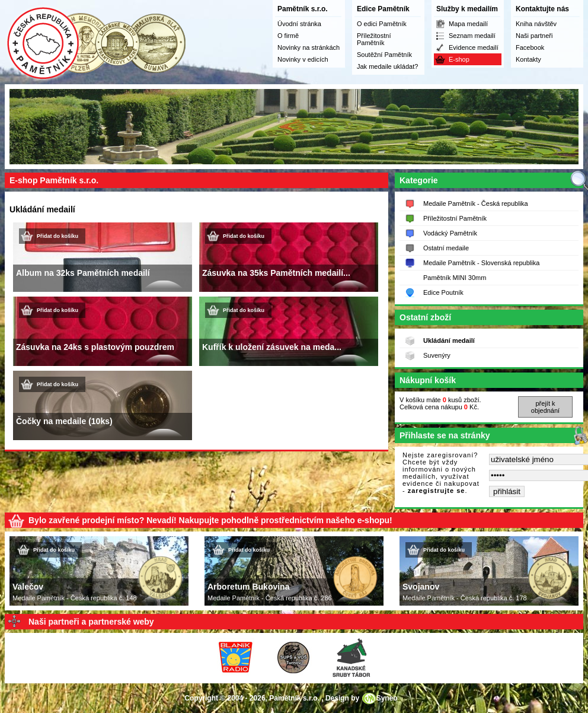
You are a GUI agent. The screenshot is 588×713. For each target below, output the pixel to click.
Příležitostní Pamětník (374, 39)
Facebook (530, 47)
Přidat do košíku (57, 236)
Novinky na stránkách (309, 47)
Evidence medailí (474, 47)
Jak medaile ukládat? (387, 66)
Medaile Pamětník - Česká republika (476, 203)
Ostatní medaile (446, 248)
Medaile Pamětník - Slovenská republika (481, 263)
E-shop (459, 59)
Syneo (387, 698)
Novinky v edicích (303, 59)
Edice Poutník (443, 292)
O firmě (288, 36)
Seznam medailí (472, 36)
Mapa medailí (468, 24)
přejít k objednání (545, 407)
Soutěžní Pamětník (384, 55)
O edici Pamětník (382, 24)
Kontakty (528, 59)
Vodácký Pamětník (450, 233)
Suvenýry (437, 355)
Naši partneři (534, 36)
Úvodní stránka (299, 24)
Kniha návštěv (536, 24)
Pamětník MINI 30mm (455, 278)
